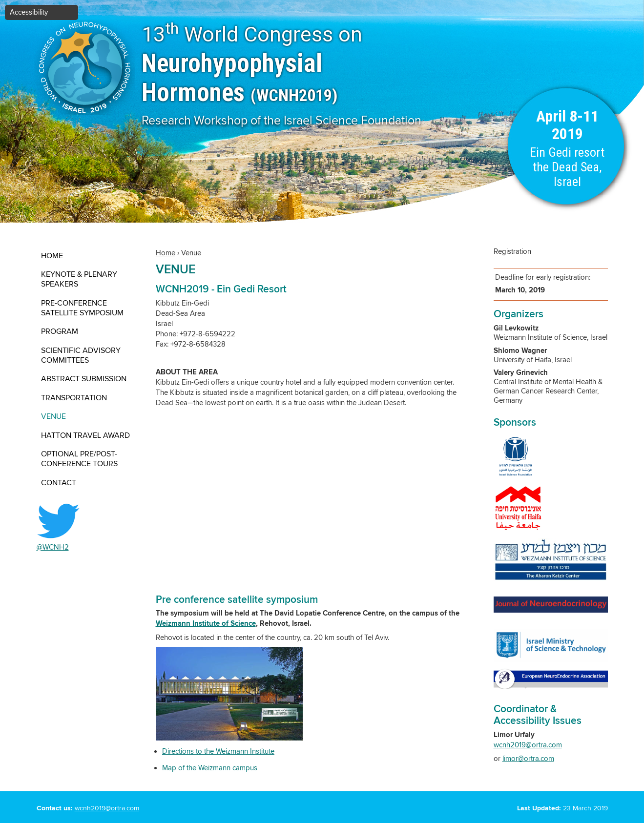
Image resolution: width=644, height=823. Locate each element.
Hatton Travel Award (85, 435)
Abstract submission (84, 379)
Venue (53, 416)
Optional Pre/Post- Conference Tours (79, 459)
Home (52, 256)
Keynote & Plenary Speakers (79, 279)
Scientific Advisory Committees (81, 355)
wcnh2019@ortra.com (528, 745)
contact (59, 483)
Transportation (74, 398)
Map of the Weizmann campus (210, 768)
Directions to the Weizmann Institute (218, 751)
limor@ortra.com (528, 759)
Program (60, 331)
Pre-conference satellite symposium (82, 308)
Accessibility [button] (29, 12)
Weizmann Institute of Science (206, 624)
